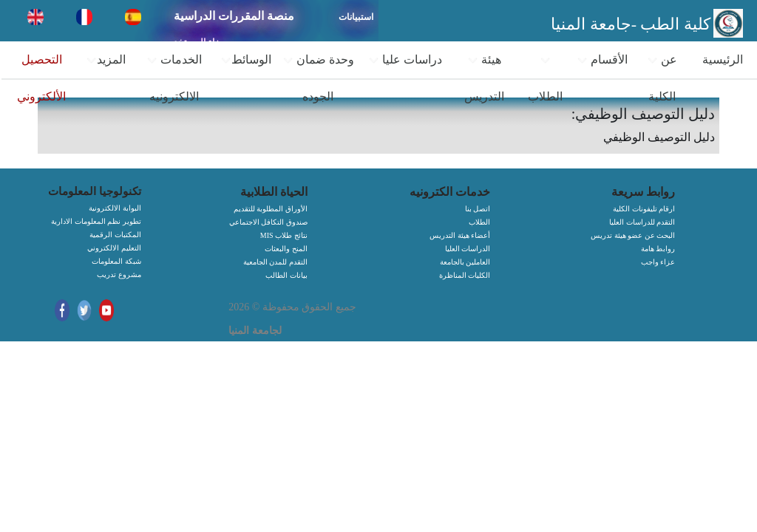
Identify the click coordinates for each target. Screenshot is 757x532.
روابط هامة (658, 249)
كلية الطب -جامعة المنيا (631, 24)
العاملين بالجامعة (465, 262)
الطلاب (545, 79)
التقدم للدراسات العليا (642, 222)
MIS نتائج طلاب (284, 235)
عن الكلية (662, 78)
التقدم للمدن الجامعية (275, 262)
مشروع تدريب (119, 274)
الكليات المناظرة (465, 275)
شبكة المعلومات (116, 261)
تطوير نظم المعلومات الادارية (96, 221)
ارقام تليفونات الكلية (644, 209)
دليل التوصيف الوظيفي (659, 137)
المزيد (106, 60)
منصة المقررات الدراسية (234, 16)
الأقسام (602, 60)
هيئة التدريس (484, 78)
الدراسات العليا (468, 249)
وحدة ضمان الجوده (318, 78)
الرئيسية (723, 59)
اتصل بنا (478, 209)
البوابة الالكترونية (115, 208)
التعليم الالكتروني (114, 248)
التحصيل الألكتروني (41, 78)
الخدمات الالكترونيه (174, 78)
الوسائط (246, 60)
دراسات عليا (405, 60)
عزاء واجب (658, 262)
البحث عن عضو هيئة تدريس (633, 235)
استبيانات (356, 17)
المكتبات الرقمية (115, 235)
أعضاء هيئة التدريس (460, 235)
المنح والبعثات (286, 249)
